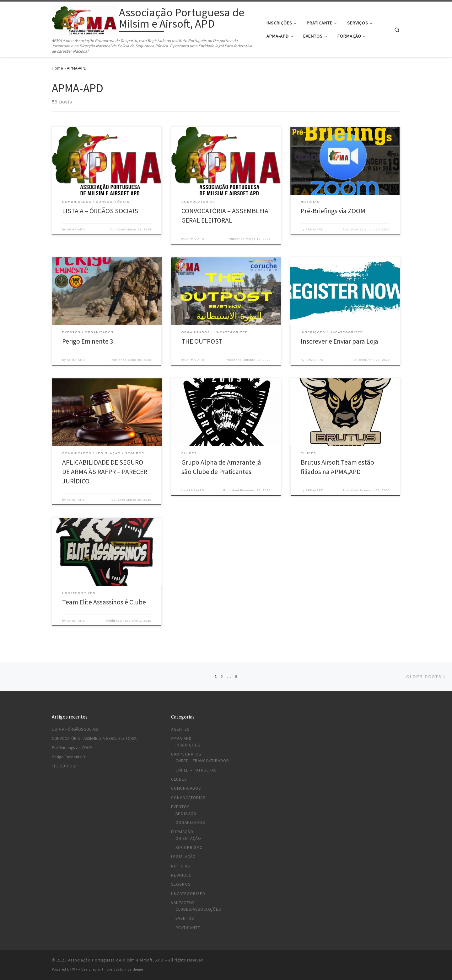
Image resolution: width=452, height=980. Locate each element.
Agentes (180, 729)
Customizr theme (128, 969)
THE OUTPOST (202, 341)
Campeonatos (186, 754)
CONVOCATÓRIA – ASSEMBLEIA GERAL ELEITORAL (94, 738)
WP (75, 969)
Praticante (188, 928)
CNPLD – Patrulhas (196, 770)
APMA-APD (76, 229)
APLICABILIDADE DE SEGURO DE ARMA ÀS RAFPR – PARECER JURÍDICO (105, 472)
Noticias (180, 866)
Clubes (179, 779)
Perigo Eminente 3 (88, 341)
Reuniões (181, 875)
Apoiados (186, 813)
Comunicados (186, 788)
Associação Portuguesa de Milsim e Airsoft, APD (116, 960)
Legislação (183, 857)
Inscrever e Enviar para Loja (339, 341)
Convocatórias (188, 798)
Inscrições (188, 745)
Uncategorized (188, 894)
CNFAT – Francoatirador (202, 761)
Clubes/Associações (198, 909)
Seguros (181, 884)
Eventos (180, 807)
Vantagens (183, 903)
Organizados (190, 822)
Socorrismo (189, 848)
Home (57, 68)
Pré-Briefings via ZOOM (333, 211)
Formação (182, 832)
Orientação (188, 838)
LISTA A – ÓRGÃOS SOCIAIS (100, 211)
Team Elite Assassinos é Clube (104, 602)
